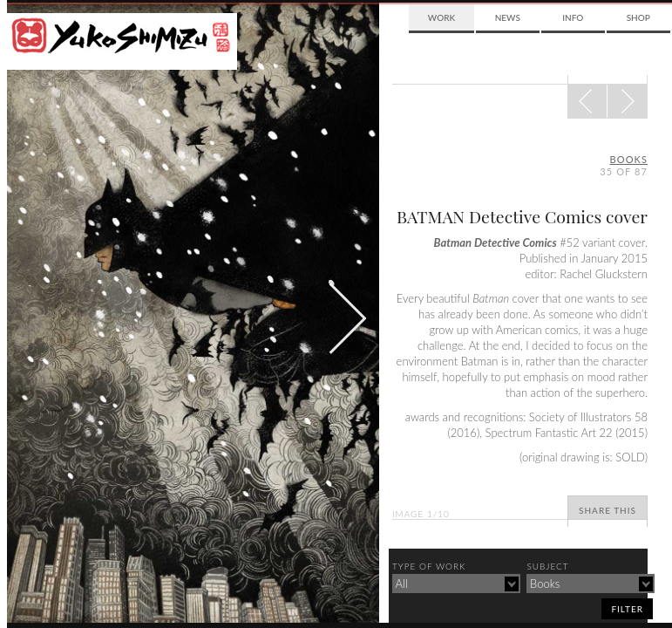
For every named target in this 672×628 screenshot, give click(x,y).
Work (441, 17)
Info (573, 17)
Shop (638, 17)
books (629, 159)
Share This (608, 510)
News (508, 17)
